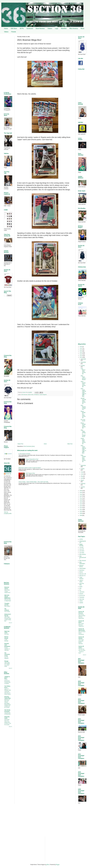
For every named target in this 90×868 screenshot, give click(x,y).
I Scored (81, 547)
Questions (82, 570)
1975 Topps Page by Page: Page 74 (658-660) (83, 392)
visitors (81, 601)
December (83, 359)
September (83, 465)
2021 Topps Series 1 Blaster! (83, 378)
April (82, 478)
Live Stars (82, 551)
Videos (6, 32)
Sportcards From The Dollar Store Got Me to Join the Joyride (8, 722)
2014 (81, 503)
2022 (81, 355)
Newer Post (20, 444)
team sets (82, 599)
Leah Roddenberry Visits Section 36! (83, 458)
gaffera (48, 865)
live (80, 590)
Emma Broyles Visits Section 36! (83, 426)
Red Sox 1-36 (83, 574)
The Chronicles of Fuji (7, 654)
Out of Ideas (7, 612)
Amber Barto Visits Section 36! (83, 441)
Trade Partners (81, 578)
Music (82, 29)
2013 (81, 505)
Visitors (50, 29)
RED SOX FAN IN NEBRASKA (7, 597)
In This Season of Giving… (25, 454)
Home (6, 29)
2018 (81, 495)
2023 (81, 353)
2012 (81, 507)
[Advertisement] (45, 501)
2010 (81, 511)
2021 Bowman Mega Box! (83, 407)
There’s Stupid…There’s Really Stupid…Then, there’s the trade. (33, 482)
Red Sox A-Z (82, 576)
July (82, 472)
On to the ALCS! (83, 420)
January (83, 487)
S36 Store (14, 29)
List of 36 (82, 549)
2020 (81, 491)
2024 (81, 351)
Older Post (70, 444)
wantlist (81, 603)
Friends (14, 32)
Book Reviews (40, 29)
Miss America (74, 29)
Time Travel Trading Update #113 (7, 591)
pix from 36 (82, 596)
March (82, 480)
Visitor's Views (81, 581)
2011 (81, 509)
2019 (81, 493)
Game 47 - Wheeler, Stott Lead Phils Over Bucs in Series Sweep (8, 691)
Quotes (81, 572)
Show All (10, 623)
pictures (81, 594)
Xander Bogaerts (43, 395)
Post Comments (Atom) (29, 446)
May (82, 476)
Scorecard (30, 29)
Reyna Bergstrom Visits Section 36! (83, 415)
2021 (81, 357)
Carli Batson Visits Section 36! (83, 371)
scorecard (82, 597)
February (83, 484)
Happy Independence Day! (32, 459)
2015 (81, 501)
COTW (81, 539)
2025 (81, 349)
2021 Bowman (24, 395)
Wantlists (64, 29)
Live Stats (82, 553)
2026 (81, 347)
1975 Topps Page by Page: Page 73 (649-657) (83, 449)
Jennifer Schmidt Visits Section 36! (83, 401)
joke (80, 588)
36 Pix (22, 29)
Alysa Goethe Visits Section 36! (83, 384)
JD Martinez (36, 395)
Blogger (58, 865)
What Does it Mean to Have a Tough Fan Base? (30, 468)
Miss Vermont (83, 561)
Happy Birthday (81, 545)
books (81, 587)
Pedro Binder (82, 568)
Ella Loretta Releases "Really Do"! (81, 625)
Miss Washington (82, 563)
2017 (81, 497)
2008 (81, 515)
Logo (57, 29)
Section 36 (8, 474)
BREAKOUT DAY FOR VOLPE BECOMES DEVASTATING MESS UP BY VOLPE (7, 703)
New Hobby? (7, 606)
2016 (81, 499)
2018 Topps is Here (30, 473)
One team (7, 634)
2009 (81, 513)
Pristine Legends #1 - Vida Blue (7, 649)
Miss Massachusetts (83, 557)
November (83, 362)
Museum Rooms (81, 566)
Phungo (6, 661)
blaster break (31, 395)
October (83, 366)
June (82, 474)
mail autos (82, 592)
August (83, 469)
